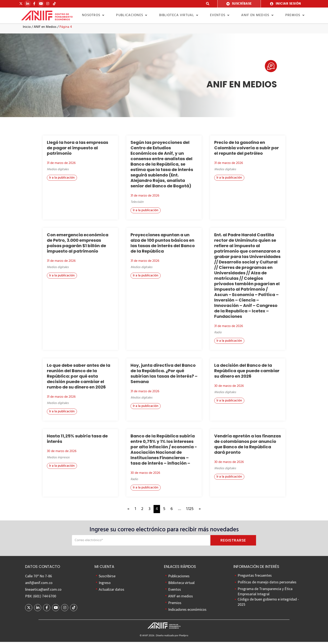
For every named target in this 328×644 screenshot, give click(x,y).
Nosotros (93, 15)
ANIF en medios (257, 15)
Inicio (27, 29)
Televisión (137, 204)
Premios (295, 15)
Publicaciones (132, 15)
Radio (218, 335)
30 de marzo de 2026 (229, 388)
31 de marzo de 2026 (61, 165)
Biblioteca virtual (179, 15)
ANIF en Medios (45, 29)
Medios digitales (58, 172)
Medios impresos (58, 460)
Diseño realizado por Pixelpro (172, 637)
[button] (208, 4)
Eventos (220, 15)
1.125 (190, 511)
